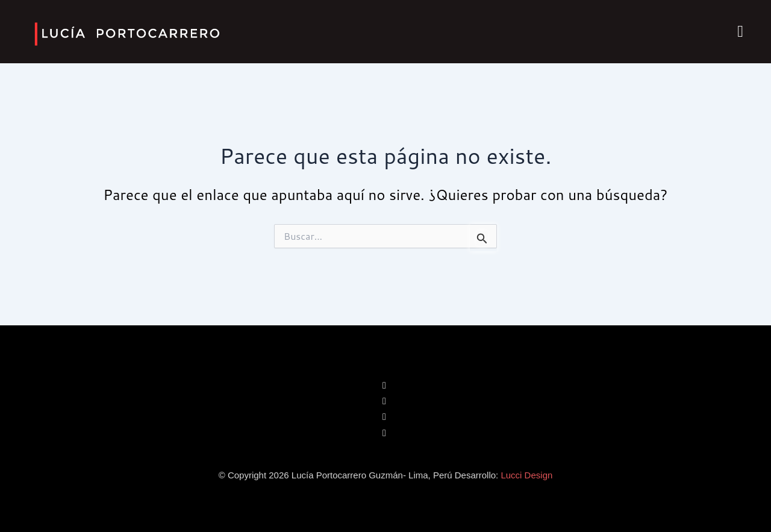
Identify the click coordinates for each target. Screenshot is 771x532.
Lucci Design (526, 475)
